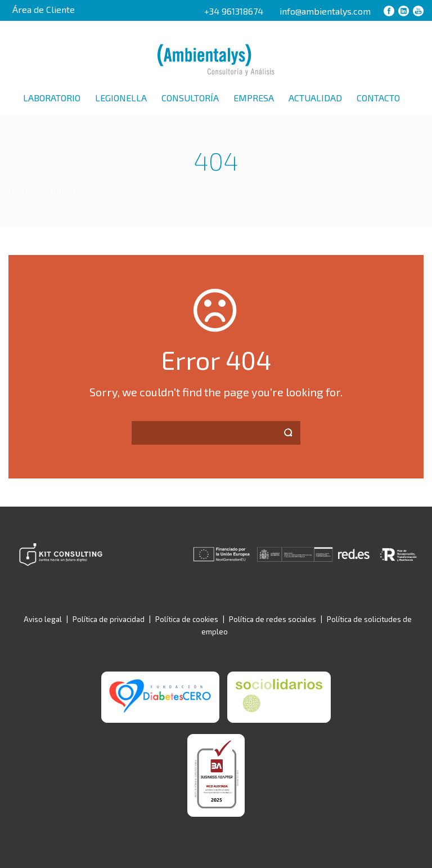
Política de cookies (187, 619)
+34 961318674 (234, 11)
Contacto (378, 98)
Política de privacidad (109, 619)
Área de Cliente (44, 9)
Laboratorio (52, 98)
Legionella (121, 98)
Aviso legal (43, 619)
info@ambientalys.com (325, 11)
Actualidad (315, 98)
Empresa (254, 98)
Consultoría (190, 98)
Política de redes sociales (273, 619)
